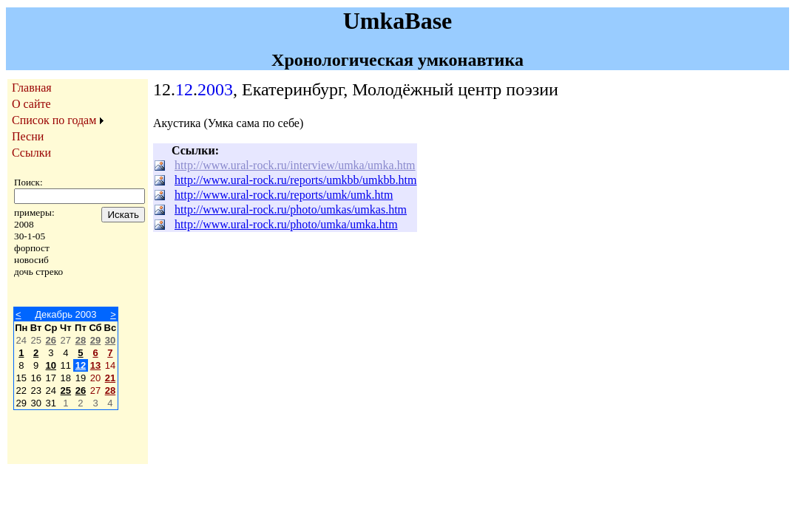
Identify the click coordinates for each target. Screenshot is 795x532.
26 (51, 340)
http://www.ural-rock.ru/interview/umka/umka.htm (295, 165)
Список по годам (54, 120)
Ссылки (31, 153)
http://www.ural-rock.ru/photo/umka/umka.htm (286, 224)
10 (51, 365)
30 (110, 340)
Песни (28, 136)
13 (95, 365)
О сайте (31, 104)
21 (110, 378)
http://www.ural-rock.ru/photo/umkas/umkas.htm (291, 209)
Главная (32, 88)
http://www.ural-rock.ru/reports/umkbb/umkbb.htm (295, 180)
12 (81, 365)
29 (95, 340)
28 (81, 340)
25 (66, 391)
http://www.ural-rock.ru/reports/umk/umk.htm (284, 195)
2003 (215, 89)
